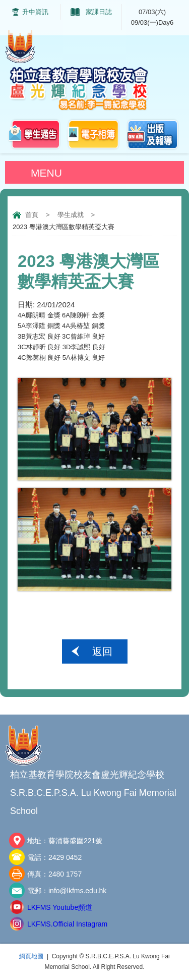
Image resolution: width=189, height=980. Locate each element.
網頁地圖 (31, 956)
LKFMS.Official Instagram (67, 924)
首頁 (32, 215)
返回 (102, 651)
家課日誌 (99, 12)
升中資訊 (35, 12)
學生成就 (71, 215)
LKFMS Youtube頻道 (60, 907)
